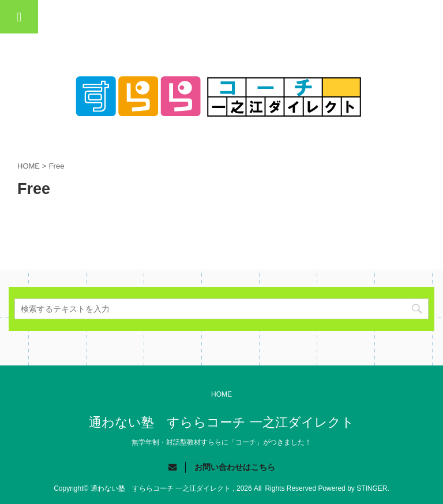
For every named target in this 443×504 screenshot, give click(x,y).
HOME (221, 394)
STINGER (372, 488)
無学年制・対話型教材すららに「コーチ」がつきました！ (221, 442)
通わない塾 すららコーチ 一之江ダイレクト (221, 422)
